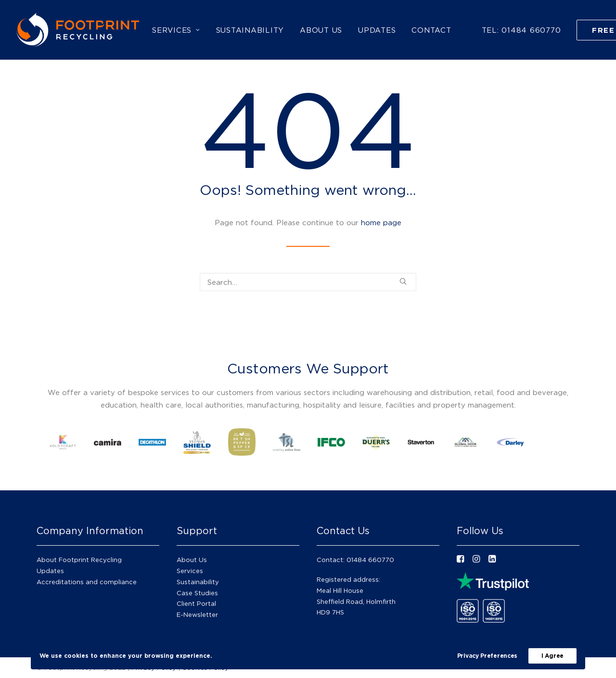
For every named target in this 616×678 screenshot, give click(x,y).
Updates (50, 571)
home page (381, 222)
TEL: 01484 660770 (521, 30)
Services (190, 571)
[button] (403, 281)
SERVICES (176, 30)
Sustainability (198, 582)
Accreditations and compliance (87, 582)
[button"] (460, 560)
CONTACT (431, 30)
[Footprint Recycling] (78, 30)
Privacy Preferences (487, 656)
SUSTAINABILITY (250, 30)
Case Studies (197, 593)
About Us (192, 560)
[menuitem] (176, 30)
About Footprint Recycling (79, 560)
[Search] (308, 282)
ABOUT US (321, 30)
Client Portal (196, 603)
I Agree (552, 656)
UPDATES (377, 30)
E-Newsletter (197, 614)
